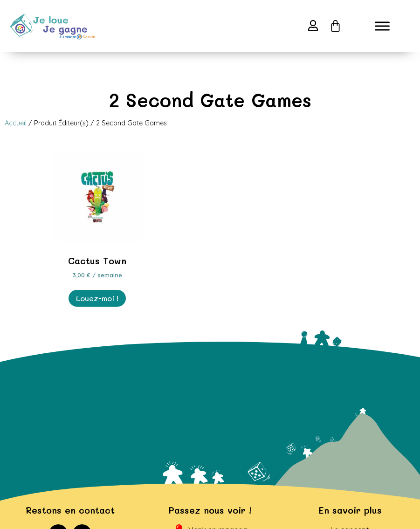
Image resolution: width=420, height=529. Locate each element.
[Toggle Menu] (382, 26)
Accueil (16, 132)
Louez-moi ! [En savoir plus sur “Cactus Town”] (97, 308)
